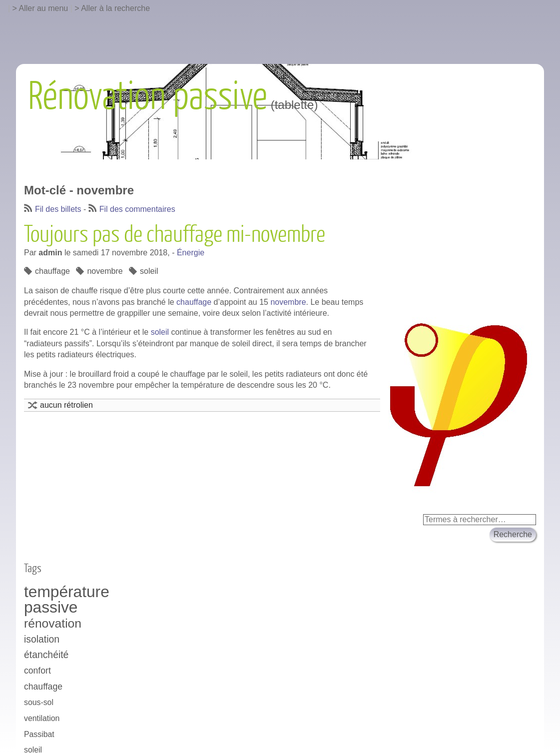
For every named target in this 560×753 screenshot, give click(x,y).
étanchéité (46, 655)
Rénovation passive (148, 97)
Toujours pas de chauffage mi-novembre (175, 235)
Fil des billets (58, 209)
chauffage (52, 271)
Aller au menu (44, 8)
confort (37, 671)
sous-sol (39, 702)
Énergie (191, 253)
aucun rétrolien (66, 405)
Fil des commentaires (137, 209)
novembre (105, 271)
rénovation (53, 623)
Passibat (39, 734)
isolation (42, 639)
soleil (149, 271)
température (67, 592)
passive (51, 608)
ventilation (42, 718)
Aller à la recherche (115, 8)
